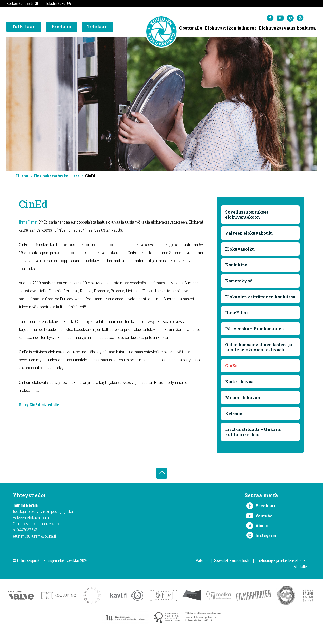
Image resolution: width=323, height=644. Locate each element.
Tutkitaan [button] (24, 27)
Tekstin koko (58, 3)
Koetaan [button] (61, 27)
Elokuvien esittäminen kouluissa (250, 300)
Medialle (300, 574)
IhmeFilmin (28, 223)
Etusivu (22, 176)
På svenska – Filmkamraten (255, 334)
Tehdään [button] (97, 27)
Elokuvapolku (240, 250)
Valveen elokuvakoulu (249, 234)
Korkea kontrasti (23, 3)
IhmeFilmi (237, 319)
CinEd (232, 371)
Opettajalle (190, 28)
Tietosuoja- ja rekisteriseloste (281, 568)
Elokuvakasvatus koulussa (287, 28)
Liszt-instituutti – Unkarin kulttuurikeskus (254, 438)
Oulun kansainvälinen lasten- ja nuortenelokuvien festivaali (259, 353)
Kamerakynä (239, 282)
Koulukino (237, 266)
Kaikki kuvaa (240, 387)
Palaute (202, 568)
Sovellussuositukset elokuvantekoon (247, 215)
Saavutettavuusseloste (232, 568)
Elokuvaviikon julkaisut (230, 28)
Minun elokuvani (244, 403)
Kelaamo (235, 419)
